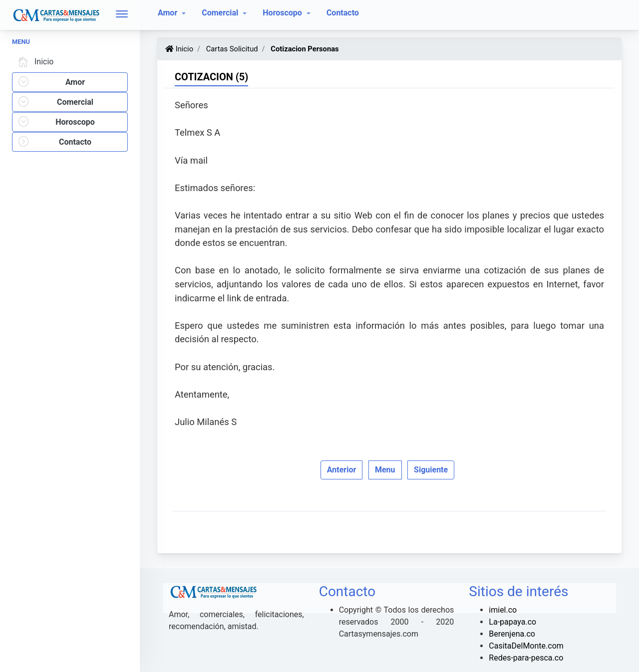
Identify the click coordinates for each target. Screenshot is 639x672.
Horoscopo (283, 13)
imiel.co (503, 610)
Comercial (221, 13)
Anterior (342, 470)
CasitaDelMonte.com (526, 646)
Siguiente (431, 470)
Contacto (343, 13)
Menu (385, 470)
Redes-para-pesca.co (526, 658)
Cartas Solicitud (231, 49)
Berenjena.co (512, 634)
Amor (168, 13)
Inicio (34, 62)
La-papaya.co (512, 622)
